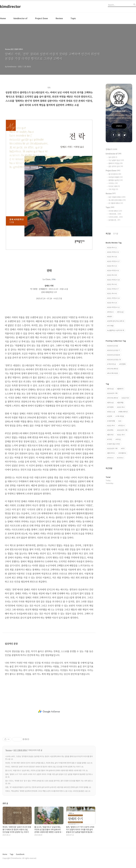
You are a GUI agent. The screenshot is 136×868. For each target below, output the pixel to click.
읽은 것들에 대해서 (20, 750)
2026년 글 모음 (113, 346)
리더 (123, 449)
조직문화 (111, 407)
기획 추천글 (120, 416)
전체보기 (111, 149)
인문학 (110, 416)
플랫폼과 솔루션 (116, 180)
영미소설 (111, 403)
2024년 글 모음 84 (114, 355)
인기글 (116, 233)
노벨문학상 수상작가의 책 (116, 330)
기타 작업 (113, 189)
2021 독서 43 (112, 293)
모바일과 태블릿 (116, 177)
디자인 (110, 439)
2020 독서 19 (112, 303)
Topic (73, 18)
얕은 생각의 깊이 (116, 166)
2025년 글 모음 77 (114, 350)
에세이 (110, 317)
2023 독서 (121, 407)
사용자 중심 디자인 (114, 444)
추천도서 (111, 312)
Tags (12, 854)
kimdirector (10, 6)
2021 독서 (121, 435)
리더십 (119, 439)
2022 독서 (111, 426)
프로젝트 (111, 430)
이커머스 (113, 183)
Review (59, 18)
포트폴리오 (123, 453)
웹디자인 (111, 435)
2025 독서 (126, 398)
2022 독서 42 (112, 284)
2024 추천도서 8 (113, 271)
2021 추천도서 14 (114, 298)
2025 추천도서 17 (114, 261)
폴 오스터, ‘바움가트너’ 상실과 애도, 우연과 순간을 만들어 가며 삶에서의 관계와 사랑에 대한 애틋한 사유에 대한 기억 (45, 770)
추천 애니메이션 (113, 369)
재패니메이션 (123, 412)
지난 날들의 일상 (116, 160)
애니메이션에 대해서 (117, 200)
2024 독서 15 (112, 266)
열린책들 (121, 403)
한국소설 (121, 312)
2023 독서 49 (112, 275)
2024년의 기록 (113, 393)
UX (120, 421)
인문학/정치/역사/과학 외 (116, 321)
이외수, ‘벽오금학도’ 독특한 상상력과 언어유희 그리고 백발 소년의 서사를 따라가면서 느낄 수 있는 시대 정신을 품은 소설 (46, 791)
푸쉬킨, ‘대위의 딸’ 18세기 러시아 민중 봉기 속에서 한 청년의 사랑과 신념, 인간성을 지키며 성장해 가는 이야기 (43, 767)
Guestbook (20, 854)
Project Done (41, 18)
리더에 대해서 (115, 211)
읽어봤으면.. (114, 220)
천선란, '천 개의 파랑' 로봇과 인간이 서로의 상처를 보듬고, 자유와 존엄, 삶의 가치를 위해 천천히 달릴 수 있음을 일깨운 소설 (48, 763)
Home (3, 18)
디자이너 (121, 458)
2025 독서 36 (112, 257)
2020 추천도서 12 (114, 307)
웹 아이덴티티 (115, 174)
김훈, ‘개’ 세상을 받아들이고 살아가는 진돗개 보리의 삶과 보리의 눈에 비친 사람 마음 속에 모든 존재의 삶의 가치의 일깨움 (47, 787)
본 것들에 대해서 (116, 203)
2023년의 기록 (123, 430)
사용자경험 (111, 421)
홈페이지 (121, 389)
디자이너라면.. (116, 217)
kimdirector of (20, 18)
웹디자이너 (111, 453)
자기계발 (111, 326)
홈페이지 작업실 (116, 163)
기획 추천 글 (112, 364)
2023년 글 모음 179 (114, 360)
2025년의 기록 (113, 449)
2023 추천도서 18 (114, 280)
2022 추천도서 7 (113, 289)
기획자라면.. (115, 214)
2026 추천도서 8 (113, 252)
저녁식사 (111, 458)
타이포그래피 (114, 186)
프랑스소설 (111, 412)
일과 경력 (113, 157)
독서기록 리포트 (113, 373)
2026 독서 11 (112, 248)
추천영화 (123, 364)
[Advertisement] (49, 711)
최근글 (108, 233)
